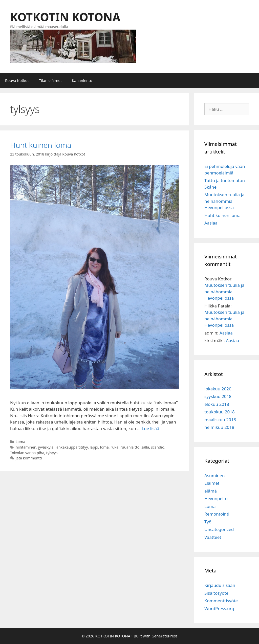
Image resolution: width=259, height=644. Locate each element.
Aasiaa (211, 223)
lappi (94, 447)
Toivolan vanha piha (27, 453)
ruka (114, 447)
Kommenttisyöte (221, 601)
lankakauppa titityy (72, 447)
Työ (208, 522)
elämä (211, 491)
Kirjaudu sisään (220, 585)
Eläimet (212, 483)
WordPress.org (219, 608)
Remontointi (217, 514)
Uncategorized (219, 529)
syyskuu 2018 (218, 396)
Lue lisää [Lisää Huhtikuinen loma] (150, 428)
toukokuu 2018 (220, 412)
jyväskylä (46, 447)
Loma (20, 442)
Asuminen (214, 475)
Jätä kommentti (29, 458)
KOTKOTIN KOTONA (65, 17)
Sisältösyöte (216, 593)
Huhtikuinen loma (41, 145)
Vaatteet (213, 537)
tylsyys (52, 453)
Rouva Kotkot (17, 80)
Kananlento (82, 80)
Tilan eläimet (50, 80)
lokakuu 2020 (218, 389)
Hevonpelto (216, 498)
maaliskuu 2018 (220, 420)
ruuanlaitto (130, 447)
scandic (157, 447)
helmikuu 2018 (219, 427)
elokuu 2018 (217, 404)
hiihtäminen (26, 447)
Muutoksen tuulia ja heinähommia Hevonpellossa (224, 201)
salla (145, 447)
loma (104, 447)
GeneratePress (165, 636)
